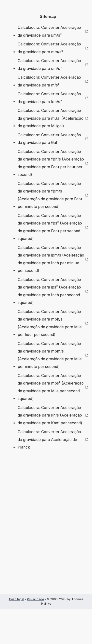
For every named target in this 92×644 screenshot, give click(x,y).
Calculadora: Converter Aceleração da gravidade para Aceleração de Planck (49, 440)
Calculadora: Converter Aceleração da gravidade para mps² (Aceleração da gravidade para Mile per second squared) (51, 387)
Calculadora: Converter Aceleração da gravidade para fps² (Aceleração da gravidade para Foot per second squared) (50, 227)
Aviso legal (16, 599)
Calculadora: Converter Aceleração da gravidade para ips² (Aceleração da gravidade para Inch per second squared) (49, 291)
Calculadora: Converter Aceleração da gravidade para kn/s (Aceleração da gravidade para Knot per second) (50, 415)
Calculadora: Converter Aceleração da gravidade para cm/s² (49, 65)
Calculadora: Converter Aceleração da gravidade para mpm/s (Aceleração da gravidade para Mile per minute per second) (50, 355)
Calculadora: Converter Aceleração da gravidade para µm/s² (49, 31)
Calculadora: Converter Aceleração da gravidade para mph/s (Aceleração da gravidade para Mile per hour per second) (50, 323)
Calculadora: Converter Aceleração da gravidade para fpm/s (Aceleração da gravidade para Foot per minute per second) (50, 195)
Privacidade (35, 599)
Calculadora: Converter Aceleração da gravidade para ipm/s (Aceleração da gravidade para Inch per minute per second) (51, 259)
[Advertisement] (46, 529)
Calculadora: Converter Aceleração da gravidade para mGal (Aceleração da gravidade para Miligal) (51, 118)
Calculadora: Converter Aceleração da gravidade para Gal (49, 139)
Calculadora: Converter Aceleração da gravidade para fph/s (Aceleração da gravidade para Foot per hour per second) (51, 163)
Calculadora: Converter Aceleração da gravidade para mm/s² (49, 48)
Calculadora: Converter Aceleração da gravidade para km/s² (49, 98)
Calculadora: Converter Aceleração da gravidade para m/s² (49, 81)
